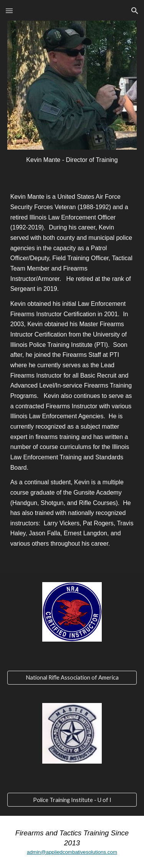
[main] (72, 160)
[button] (9, 11)
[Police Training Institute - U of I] (72, 800)
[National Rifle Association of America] (72, 678)
